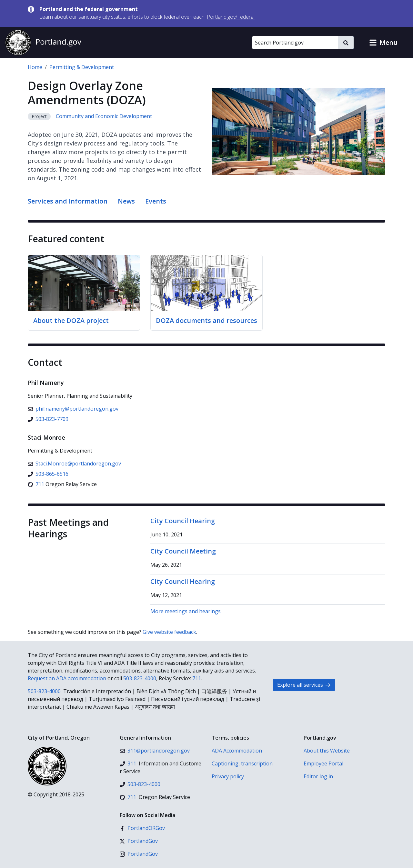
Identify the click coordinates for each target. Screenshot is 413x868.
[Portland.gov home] (43, 43)
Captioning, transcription (242, 763)
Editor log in (318, 776)
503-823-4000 (140, 678)
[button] (383, 43)
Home (35, 67)
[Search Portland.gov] (295, 43)
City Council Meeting (183, 551)
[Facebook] (142, 828)
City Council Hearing (183, 521)
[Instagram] (139, 854)
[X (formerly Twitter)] (139, 841)
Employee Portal (323, 763)
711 (197, 678)
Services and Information (68, 201)
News (126, 201)
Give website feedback (169, 632)
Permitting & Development (82, 67)
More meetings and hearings (186, 611)
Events (156, 201)
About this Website (327, 751)
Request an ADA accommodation (67, 678)
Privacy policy (228, 776)
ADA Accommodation (237, 751)
